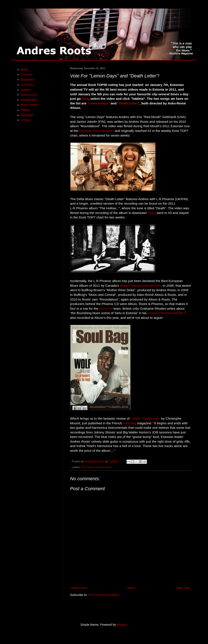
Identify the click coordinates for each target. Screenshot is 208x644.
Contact (26, 120)
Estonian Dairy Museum (96, 131)
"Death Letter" (128, 103)
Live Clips (27, 85)
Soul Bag (129, 423)
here (85, 99)
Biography (27, 80)
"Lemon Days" (98, 103)
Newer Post (79, 588)
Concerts (27, 74)
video (108, 467)
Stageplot (27, 115)
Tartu (151, 213)
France (91, 467)
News (25, 70)
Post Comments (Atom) (104, 595)
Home (131, 588)
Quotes (26, 90)
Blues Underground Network (140, 286)
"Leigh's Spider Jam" (145, 418)
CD (83, 467)
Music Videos (30, 105)
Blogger (122, 625)
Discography (29, 100)
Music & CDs (29, 95)
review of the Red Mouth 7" (167, 313)
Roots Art (106, 308)
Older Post (183, 588)
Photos (25, 110)
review (100, 467)
